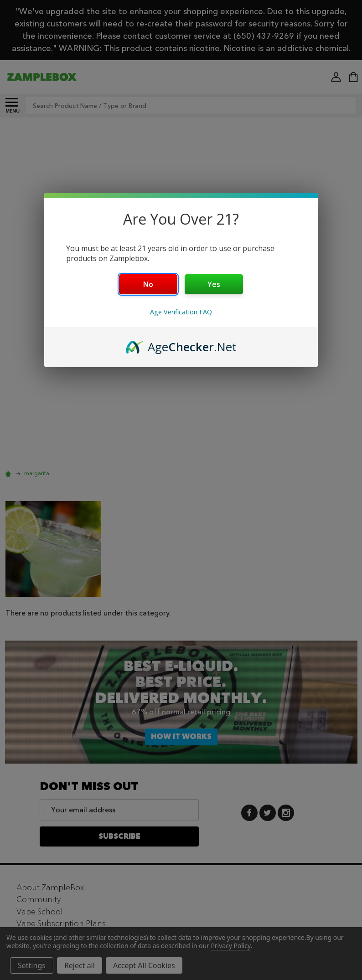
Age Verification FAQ (181, 312)
